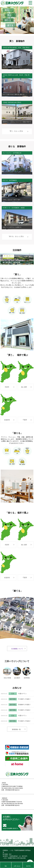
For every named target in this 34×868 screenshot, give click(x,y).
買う (7, 10)
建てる (11, 25)
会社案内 (17, 671)
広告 (13, 694)
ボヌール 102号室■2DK (10, 180)
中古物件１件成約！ (25, 699)
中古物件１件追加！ (25, 710)
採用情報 (27, 671)
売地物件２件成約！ (25, 705)
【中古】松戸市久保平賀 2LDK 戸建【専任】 (16, 48)
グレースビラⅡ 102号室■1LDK (12, 153)
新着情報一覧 (16, 729)
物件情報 (13, 699)
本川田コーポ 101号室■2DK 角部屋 (14, 208)
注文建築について (17, 649)
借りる (8, 20)
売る (9, 15)
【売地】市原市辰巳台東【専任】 (12, 102)
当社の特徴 (7, 671)
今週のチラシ (22, 694)
